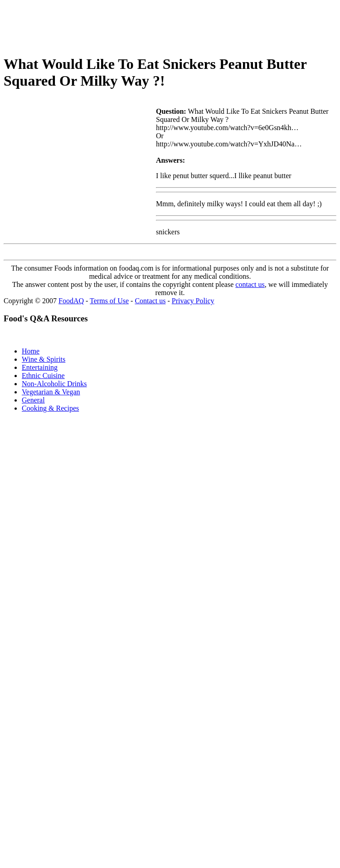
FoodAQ (71, 301)
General (33, 400)
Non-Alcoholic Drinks (54, 384)
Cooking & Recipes (50, 408)
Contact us (150, 301)
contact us (250, 284)
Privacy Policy (193, 301)
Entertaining (40, 367)
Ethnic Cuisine (43, 376)
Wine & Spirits (44, 359)
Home (31, 351)
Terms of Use (109, 301)
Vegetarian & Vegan (51, 392)
